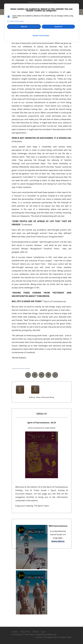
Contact (15, 632)
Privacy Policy (25, 632)
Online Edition (58, 541)
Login (43, 632)
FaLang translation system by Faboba (21, 368)
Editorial (36, 632)
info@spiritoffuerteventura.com (42, 2)
